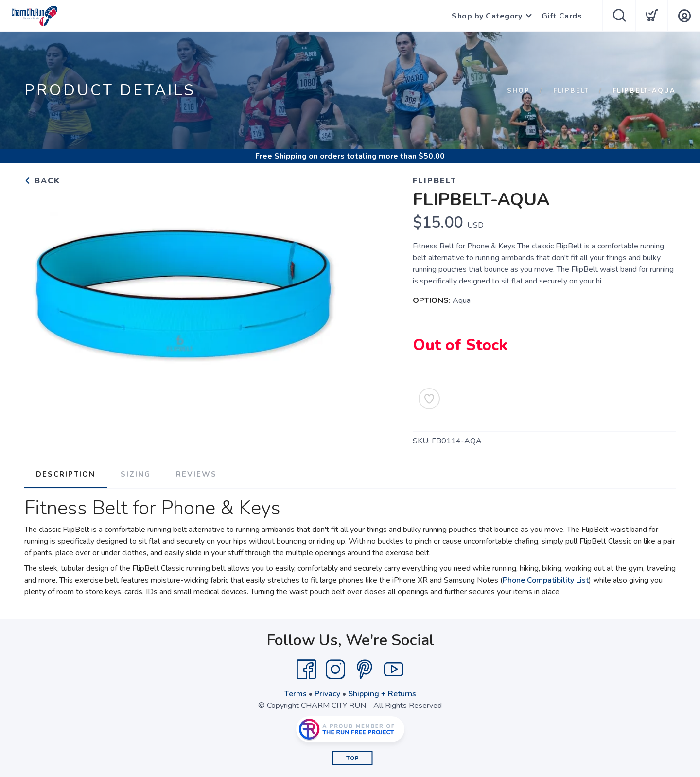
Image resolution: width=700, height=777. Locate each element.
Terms (296, 694)
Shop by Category (487, 16)
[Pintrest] (365, 670)
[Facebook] (306, 670)
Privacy (327, 694)
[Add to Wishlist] (429, 399)
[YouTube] (394, 670)
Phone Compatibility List (546, 580)
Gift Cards (562, 16)
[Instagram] (335, 670)
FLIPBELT (571, 91)
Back (42, 181)
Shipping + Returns (382, 694)
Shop (518, 91)
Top (353, 758)
